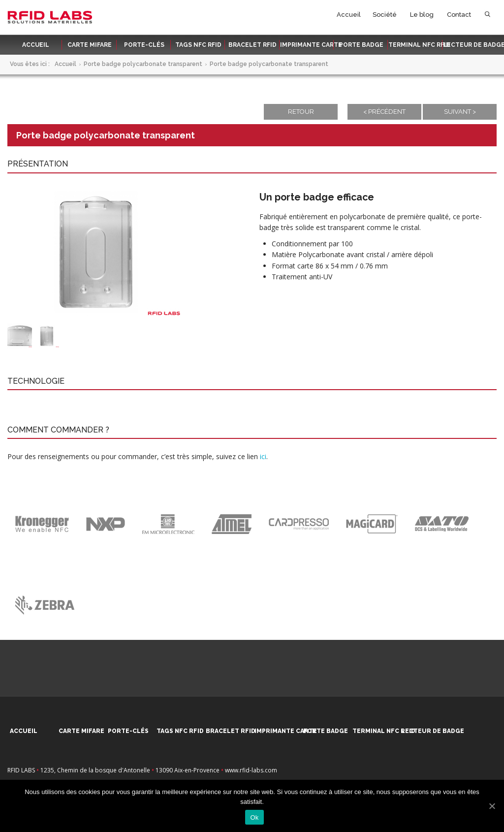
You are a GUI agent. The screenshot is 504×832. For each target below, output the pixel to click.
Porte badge (361, 45)
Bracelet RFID (252, 45)
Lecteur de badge (471, 45)
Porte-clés (144, 45)
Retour (301, 112)
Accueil (349, 15)
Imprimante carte (308, 45)
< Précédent (384, 112)
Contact (459, 15)
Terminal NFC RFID (416, 45)
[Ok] (492, 806)
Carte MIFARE (90, 45)
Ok (254, 817)
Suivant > (460, 112)
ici (263, 456)
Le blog (422, 15)
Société (385, 15)
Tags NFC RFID (198, 45)
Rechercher (488, 17)
